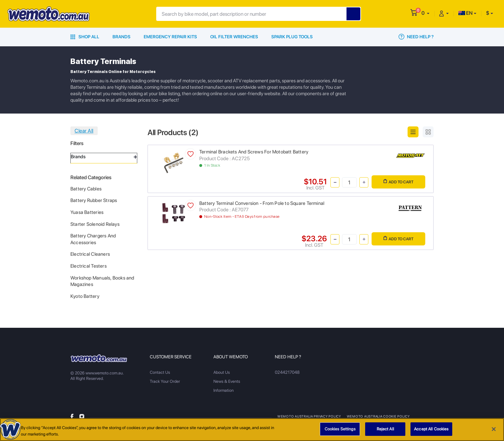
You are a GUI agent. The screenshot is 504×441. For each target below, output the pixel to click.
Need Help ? (416, 37)
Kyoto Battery (85, 296)
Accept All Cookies (431, 430)
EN (465, 13)
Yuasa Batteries (87, 212)
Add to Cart (398, 182)
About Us (222, 372)
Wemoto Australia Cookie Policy (377, 416)
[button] (425, 13)
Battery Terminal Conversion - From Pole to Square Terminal (262, 203)
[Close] (494, 429)
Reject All (385, 430)
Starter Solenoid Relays (95, 224)
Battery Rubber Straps (94, 200)
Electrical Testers (89, 266)
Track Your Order (165, 381)
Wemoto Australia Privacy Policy (309, 416)
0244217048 (287, 372)
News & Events (227, 381)
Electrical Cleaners (90, 254)
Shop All (85, 37)
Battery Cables (86, 189)
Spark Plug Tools (292, 37)
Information (224, 390)
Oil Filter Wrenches (234, 37)
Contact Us (160, 372)
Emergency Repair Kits (170, 37)
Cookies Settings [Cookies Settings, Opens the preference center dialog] (340, 430)
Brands (122, 37)
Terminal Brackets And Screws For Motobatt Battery (254, 152)
